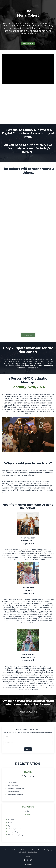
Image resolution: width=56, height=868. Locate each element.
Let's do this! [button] (28, 335)
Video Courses (32, 850)
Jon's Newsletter (33, 852)
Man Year (23, 850)
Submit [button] (28, 749)
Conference (15, 850)
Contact (28, 856)
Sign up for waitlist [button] (28, 43)
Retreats (7, 850)
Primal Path (42, 850)
